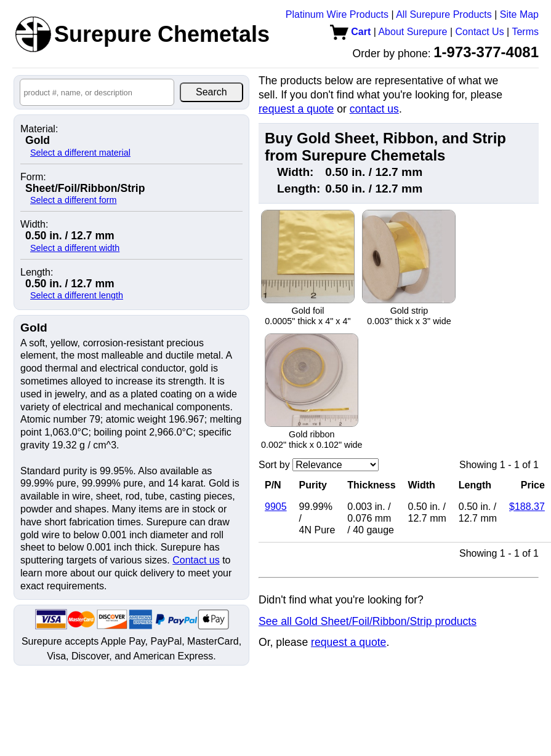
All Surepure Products (444, 14)
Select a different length (77, 295)
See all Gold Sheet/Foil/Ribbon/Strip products (368, 621)
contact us (374, 109)
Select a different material (80, 153)
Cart (350, 32)
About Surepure (412, 32)
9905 (276, 507)
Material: (39, 129)
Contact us (196, 560)
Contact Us (480, 32)
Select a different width (75, 248)
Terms (525, 32)
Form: (33, 177)
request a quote (296, 109)
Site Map (519, 14)
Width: (34, 225)
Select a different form (74, 200)
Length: (37, 273)
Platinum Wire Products (337, 14)
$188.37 (527, 507)
